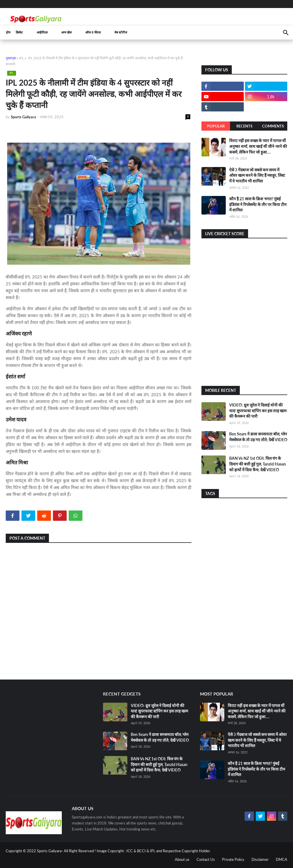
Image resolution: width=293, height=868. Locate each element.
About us (182, 859)
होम (8, 33)
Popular (216, 126)
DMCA (282, 859)
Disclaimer (260, 859)
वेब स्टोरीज (121, 33)
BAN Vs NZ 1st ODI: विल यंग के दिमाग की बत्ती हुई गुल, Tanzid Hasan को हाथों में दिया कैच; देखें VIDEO (258, 464)
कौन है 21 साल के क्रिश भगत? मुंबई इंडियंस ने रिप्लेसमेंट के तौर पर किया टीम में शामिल (258, 204)
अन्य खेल (66, 33)
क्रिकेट (19, 33)
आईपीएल (42, 33)
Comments (273, 126)
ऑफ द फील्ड (93, 33)
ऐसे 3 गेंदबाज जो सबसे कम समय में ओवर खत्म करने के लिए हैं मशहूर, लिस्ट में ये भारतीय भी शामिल (257, 175)
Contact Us (206, 859)
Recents (244, 126)
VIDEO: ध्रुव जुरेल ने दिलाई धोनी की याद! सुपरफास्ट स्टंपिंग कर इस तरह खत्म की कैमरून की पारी (258, 411)
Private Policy (233, 859)
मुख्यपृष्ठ (11, 58)
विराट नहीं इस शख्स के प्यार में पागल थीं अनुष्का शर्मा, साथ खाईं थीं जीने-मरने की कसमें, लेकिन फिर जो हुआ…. (258, 146)
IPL (21, 58)
